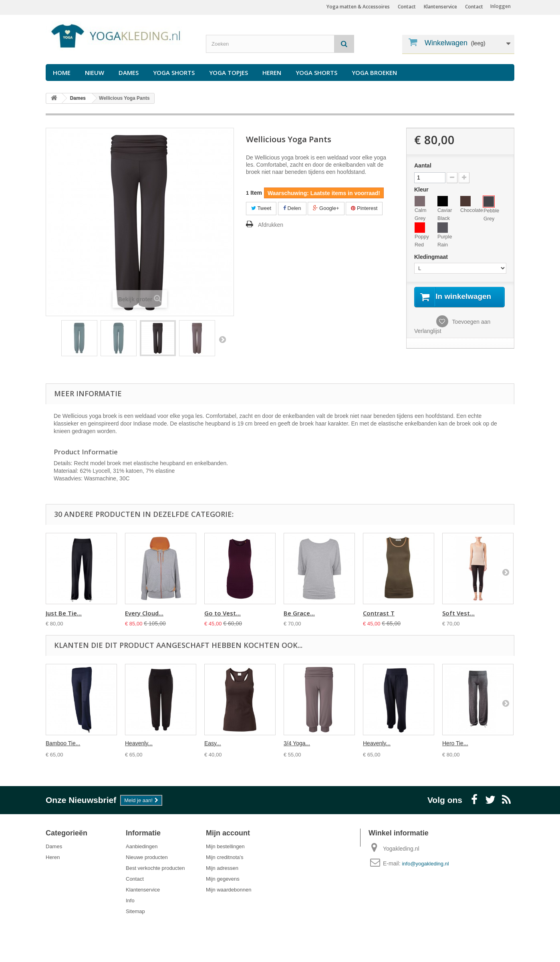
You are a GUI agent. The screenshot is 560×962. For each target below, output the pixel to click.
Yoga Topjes (229, 73)
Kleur (422, 190)
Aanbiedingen (142, 846)
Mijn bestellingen (225, 846)
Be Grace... (299, 613)
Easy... (213, 743)
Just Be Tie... (64, 613)
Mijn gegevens (223, 879)
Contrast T (379, 613)
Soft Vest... (458, 613)
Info (130, 900)
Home (62, 73)
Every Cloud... (144, 613)
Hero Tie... (455, 743)
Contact (474, 7)
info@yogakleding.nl (425, 864)
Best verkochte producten (155, 868)
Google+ (326, 208)
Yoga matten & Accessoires (358, 7)
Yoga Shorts (174, 73)
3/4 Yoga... (297, 743)
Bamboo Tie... (63, 743)
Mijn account (228, 833)
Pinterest (364, 208)
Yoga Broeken (374, 73)
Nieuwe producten (147, 857)
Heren (272, 73)
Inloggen (501, 6)
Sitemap (135, 911)
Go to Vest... (223, 613)
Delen (292, 208)
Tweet (261, 208)
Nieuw (95, 73)
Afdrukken (271, 225)
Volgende (222, 339)
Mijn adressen (222, 868)
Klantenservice (440, 7)
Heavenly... (139, 743)
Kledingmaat (432, 257)
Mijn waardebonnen (229, 890)
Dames (129, 73)
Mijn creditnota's (225, 857)
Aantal (423, 165)
